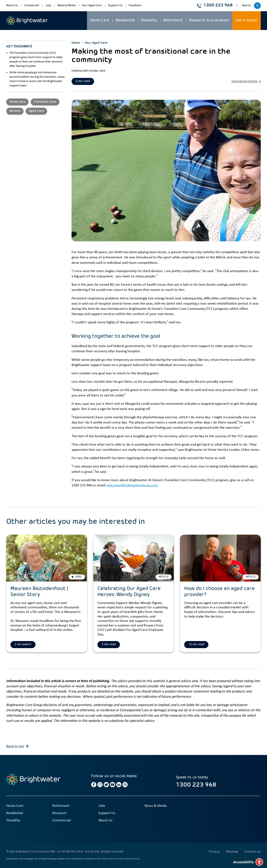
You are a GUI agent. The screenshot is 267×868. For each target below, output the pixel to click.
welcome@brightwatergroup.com (132, 485)
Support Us (115, 6)
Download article (246, 81)
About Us (12, 6)
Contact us (253, 852)
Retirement (173, 20)
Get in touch (247, 20)
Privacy (214, 852)
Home (76, 43)
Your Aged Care (92, 6)
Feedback (135, 6)
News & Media (67, 6)
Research (59, 813)
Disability (149, 20)
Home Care (100, 20)
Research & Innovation (209, 20)
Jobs (48, 6)
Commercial (32, 6)
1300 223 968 (215, 6)
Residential (125, 20)
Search (247, 7)
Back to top (18, 746)
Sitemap (232, 852)
